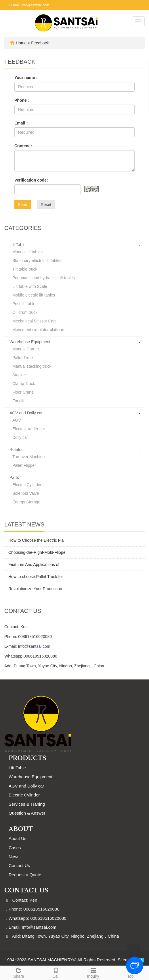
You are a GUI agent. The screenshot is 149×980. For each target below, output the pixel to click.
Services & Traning (27, 804)
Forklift (18, 401)
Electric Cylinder (27, 485)
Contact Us (19, 865)
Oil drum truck (25, 312)
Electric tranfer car (29, 429)
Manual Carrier (26, 349)
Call (56, 972)
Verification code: (31, 180)
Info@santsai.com (34, 646)
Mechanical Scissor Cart (34, 321)
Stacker (19, 375)
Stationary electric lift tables (37, 260)
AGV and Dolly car (26, 413)
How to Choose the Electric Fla (36, 540)
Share (19, 972)
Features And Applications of (34, 564)
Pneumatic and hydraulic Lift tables (44, 278)
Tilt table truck (25, 269)
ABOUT (21, 829)
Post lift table (24, 304)
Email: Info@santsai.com (29, 5)
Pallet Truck (23, 358)
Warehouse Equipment (30, 342)
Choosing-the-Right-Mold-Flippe (37, 552)
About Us (18, 838)
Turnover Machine (28, 457)
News (14, 857)
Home (21, 43)
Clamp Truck (24, 384)
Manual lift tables (27, 252)
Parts (14, 477)
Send (23, 205)
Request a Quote (25, 875)
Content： (24, 146)
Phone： (23, 100)
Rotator (16, 450)
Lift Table (18, 245)
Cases (15, 848)
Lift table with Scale (30, 286)
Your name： (27, 78)
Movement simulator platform (38, 330)
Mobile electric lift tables (34, 295)
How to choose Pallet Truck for (36, 577)
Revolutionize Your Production (35, 589)
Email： (22, 123)
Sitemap (126, 960)
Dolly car (20, 437)
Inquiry (93, 972)
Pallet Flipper (24, 465)
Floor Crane (23, 392)
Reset (46, 205)
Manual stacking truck (32, 366)
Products (27, 758)
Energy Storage (26, 502)
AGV (17, 420)
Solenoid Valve (26, 493)
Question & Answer (27, 813)
